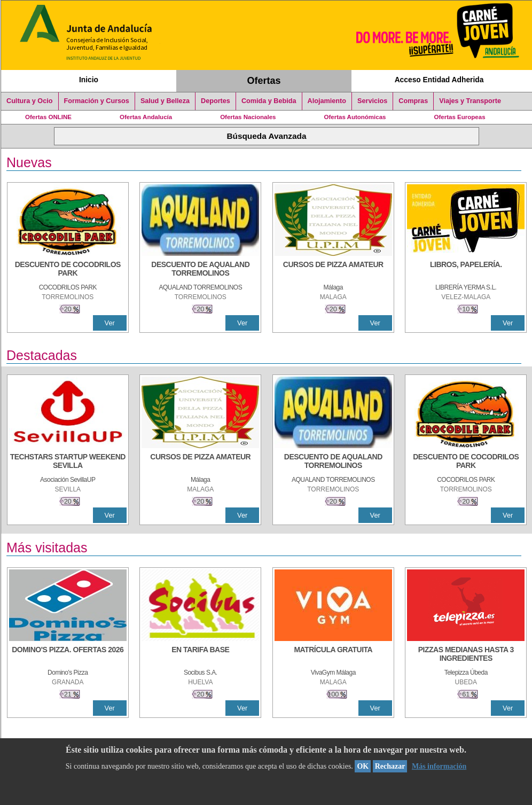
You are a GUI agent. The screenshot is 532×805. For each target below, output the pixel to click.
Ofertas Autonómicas (355, 117)
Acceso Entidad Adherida (439, 80)
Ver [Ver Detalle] (110, 323)
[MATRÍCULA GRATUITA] (333, 655)
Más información (439, 766)
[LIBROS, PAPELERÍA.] (466, 270)
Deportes (216, 101)
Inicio (89, 80)
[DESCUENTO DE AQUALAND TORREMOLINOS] (200, 270)
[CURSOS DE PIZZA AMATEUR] (333, 270)
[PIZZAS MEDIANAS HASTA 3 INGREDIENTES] (466, 655)
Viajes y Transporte (470, 101)
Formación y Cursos (97, 101)
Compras (413, 101)
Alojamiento (327, 101)
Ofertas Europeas (460, 117)
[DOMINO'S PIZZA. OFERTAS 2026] (68, 655)
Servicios (372, 101)
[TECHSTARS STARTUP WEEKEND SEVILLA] (68, 462)
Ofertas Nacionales (248, 117)
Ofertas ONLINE (48, 117)
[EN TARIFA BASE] (200, 655)
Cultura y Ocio (30, 101)
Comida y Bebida (269, 101)
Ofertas (264, 81)
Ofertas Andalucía (146, 117)
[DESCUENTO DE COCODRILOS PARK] (68, 270)
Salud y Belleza (165, 101)
